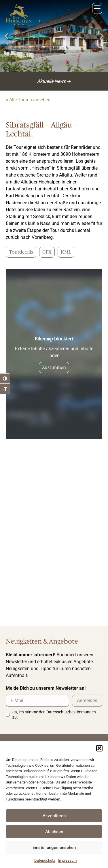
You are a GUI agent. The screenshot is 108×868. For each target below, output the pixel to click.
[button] (99, 748)
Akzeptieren (54, 816)
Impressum (67, 860)
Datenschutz (45, 860)
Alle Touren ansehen (28, 100)
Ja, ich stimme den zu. (54, 715)
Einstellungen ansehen (54, 848)
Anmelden (87, 701)
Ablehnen (54, 832)
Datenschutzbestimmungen (71, 712)
